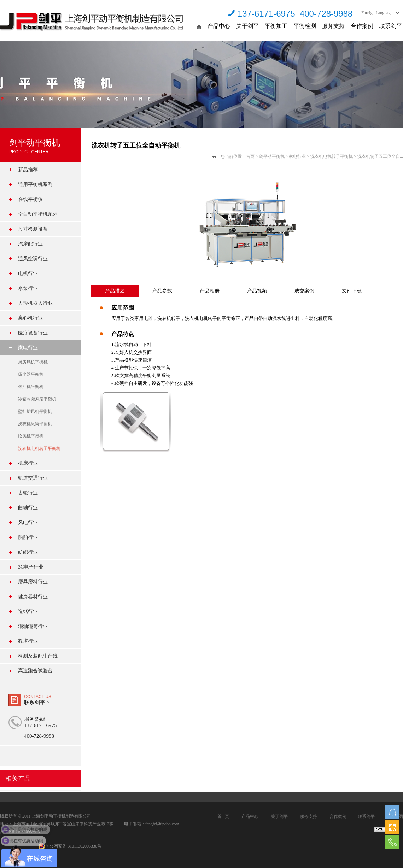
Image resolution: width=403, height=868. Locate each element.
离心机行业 (30, 318)
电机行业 (28, 274)
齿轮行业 (28, 493)
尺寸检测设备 (33, 229)
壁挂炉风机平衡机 (35, 411)
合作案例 (362, 26)
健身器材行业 (33, 597)
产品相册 (210, 291)
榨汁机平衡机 (31, 387)
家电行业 (28, 348)
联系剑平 (391, 26)
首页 (250, 156)
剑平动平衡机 (272, 156)
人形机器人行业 (35, 303)
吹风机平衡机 (31, 436)
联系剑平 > (37, 702)
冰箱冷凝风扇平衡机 (37, 399)
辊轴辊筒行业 (33, 626)
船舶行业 (28, 537)
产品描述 (115, 291)
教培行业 (28, 641)
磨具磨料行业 (33, 582)
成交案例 (304, 291)
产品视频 (257, 291)
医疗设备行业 (33, 333)
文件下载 (352, 291)
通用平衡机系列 (35, 185)
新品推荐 (28, 170)
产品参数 (162, 291)
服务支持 (333, 26)
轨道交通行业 (33, 478)
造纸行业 (28, 611)
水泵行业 (28, 288)
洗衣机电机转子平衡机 (39, 448)
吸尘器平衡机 (31, 374)
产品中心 (219, 26)
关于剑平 (247, 26)
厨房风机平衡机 (33, 362)
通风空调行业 (33, 259)
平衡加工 (276, 26)
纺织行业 (28, 552)
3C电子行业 (31, 567)
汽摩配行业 (30, 244)
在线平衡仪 (30, 199)
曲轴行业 (28, 508)
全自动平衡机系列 (38, 214)
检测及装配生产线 (38, 656)
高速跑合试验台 (35, 671)
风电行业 (28, 522)
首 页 (223, 816)
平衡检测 (305, 26)
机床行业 (28, 463)
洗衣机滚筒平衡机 (35, 424)
